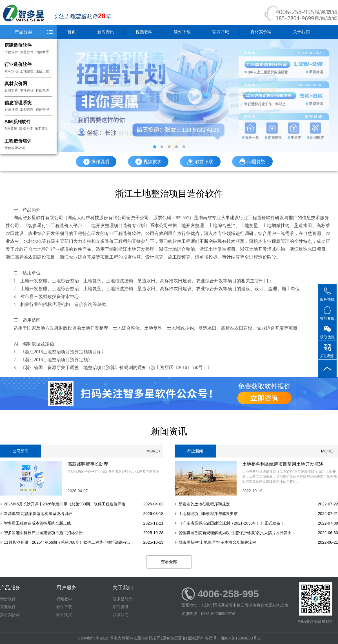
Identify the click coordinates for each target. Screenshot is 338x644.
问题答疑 (252, 162)
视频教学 (144, 32)
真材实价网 (16, 84)
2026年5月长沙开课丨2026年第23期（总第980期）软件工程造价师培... (66, 504)
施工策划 (41, 129)
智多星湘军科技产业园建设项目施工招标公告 (43, 533)
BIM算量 (11, 129)
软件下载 (182, 32)
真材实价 (11, 90)
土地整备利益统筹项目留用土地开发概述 (283, 464)
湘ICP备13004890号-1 (241, 638)
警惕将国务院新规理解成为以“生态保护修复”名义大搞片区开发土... (237, 533)
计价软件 (11, 52)
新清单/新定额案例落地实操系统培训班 (38, 514)
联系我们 (121, 615)
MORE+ (154, 451)
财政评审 (11, 110)
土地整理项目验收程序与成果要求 (208, 514)
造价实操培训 (15, 148)
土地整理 (27, 71)
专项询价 (27, 90)
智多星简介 (123, 599)
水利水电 (11, 71)
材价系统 (42, 90)
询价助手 (42, 52)
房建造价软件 (18, 45)
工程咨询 (27, 110)
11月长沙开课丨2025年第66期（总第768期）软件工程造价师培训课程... (67, 542)
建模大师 (26, 129)
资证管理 (42, 110)
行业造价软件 (18, 64)
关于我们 (301, 32)
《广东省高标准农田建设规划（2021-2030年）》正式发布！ (231, 523)
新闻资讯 (106, 32)
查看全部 (169, 562)
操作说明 (96, 162)
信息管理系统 (18, 103)
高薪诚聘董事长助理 (88, 464)
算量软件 (27, 52)
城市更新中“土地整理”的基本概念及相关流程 (217, 542)
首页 (72, 32)
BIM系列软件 (18, 122)
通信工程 (42, 71)
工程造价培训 (18, 141)
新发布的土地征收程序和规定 (204, 504)
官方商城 (221, 32)
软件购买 (64, 615)
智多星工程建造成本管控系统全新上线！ (39, 523)
